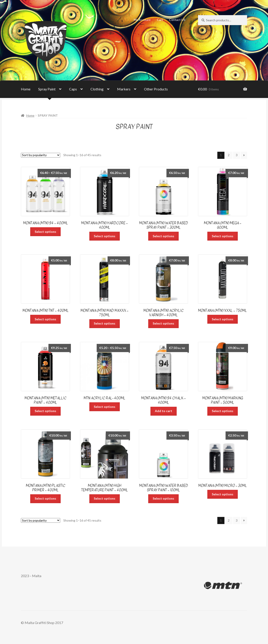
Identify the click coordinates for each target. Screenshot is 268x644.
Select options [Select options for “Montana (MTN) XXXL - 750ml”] (223, 319)
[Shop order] (41, 155)
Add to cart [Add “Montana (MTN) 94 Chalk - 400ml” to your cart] (164, 411)
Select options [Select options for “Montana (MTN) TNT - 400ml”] (45, 319)
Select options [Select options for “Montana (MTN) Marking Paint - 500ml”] (223, 411)
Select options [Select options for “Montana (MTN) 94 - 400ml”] (45, 232)
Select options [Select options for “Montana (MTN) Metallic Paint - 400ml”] (45, 411)
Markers (124, 89)
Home (26, 89)
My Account (142, 20)
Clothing (97, 89)
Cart (160, 20)
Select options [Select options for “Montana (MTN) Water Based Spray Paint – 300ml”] (163, 236)
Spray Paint (47, 89)
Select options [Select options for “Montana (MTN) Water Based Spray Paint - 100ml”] (163, 498)
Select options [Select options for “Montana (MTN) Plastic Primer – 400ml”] (45, 498)
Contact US (177, 20)
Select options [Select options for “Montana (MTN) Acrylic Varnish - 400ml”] (163, 323)
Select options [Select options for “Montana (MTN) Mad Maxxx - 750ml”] (105, 323)
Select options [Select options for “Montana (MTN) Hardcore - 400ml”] (105, 236)
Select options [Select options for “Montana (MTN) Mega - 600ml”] (223, 236)
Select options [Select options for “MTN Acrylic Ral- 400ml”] (105, 407)
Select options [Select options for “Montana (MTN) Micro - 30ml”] (223, 494)
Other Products (156, 89)
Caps (73, 89)
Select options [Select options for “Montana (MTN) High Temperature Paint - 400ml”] (105, 498)
